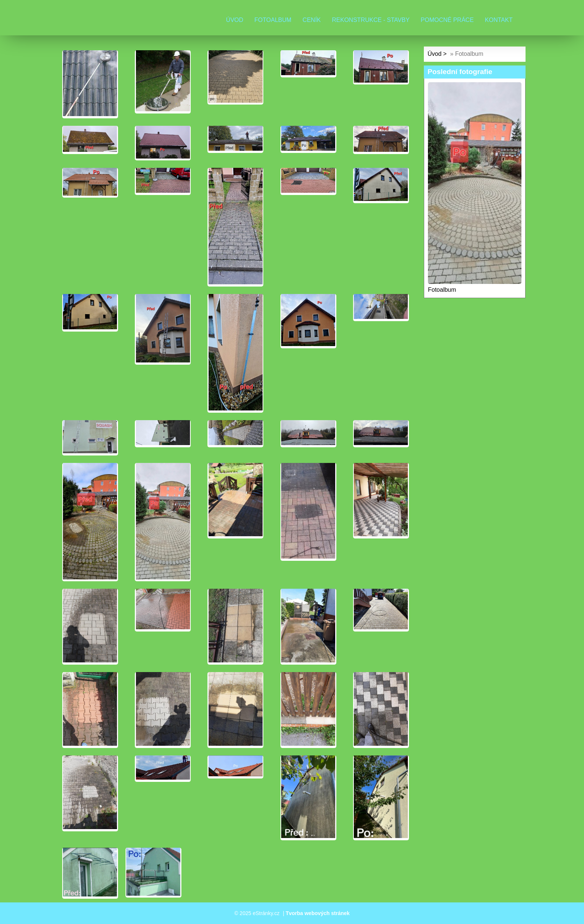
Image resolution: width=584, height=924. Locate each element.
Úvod (235, 20)
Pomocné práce (447, 20)
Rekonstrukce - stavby (371, 20)
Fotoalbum (273, 20)
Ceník (312, 20)
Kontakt (499, 20)
